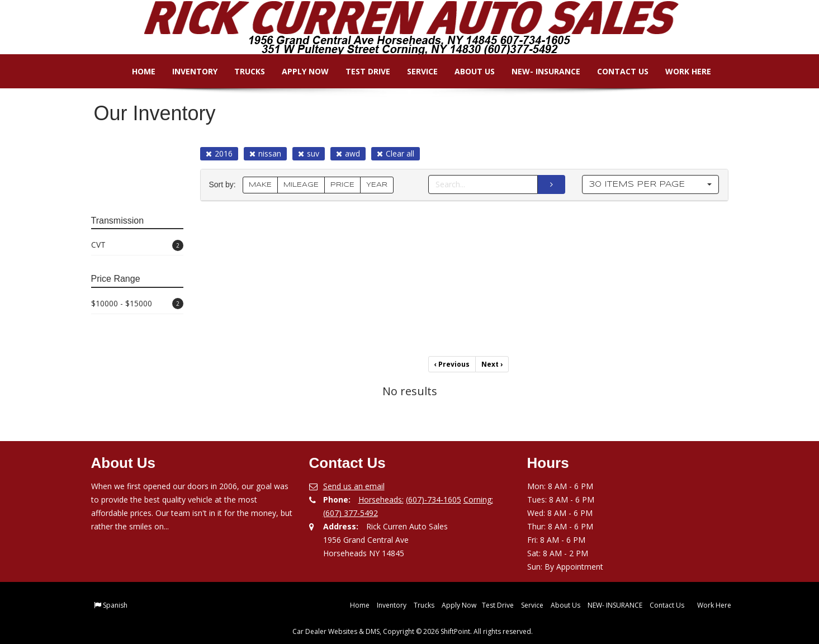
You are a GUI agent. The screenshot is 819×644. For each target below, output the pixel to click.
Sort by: (225, 185)
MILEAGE (301, 185)
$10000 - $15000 (137, 304)
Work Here (680, 71)
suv (309, 153)
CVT (137, 245)
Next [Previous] (492, 364)
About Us (467, 71)
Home (136, 71)
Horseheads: (381, 499)
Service (415, 71)
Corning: (478, 499)
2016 (219, 153)
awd (348, 153)
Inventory (187, 71)
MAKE (260, 185)
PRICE (342, 185)
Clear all (396, 153)
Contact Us (615, 71)
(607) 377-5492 (351, 513)
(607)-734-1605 (434, 499)
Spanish (115, 605)
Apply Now (297, 71)
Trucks (242, 71)
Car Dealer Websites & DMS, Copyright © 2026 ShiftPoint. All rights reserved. (413, 631)
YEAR (377, 185)
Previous (452, 364)
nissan (265, 153)
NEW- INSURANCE (538, 71)
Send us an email (354, 486)
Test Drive (360, 71)
